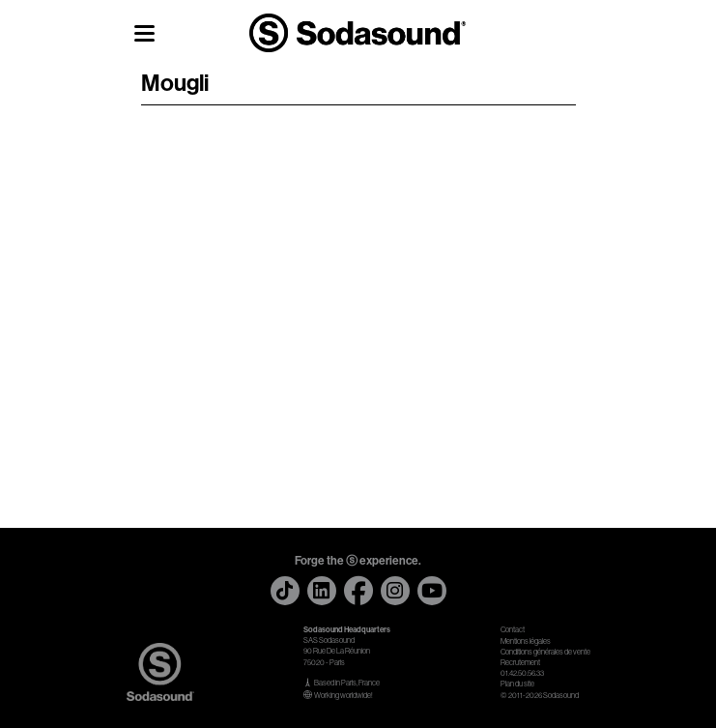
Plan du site (517, 684)
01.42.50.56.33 (522, 673)
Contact (513, 630)
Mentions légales (526, 641)
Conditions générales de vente (545, 652)
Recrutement (520, 663)
